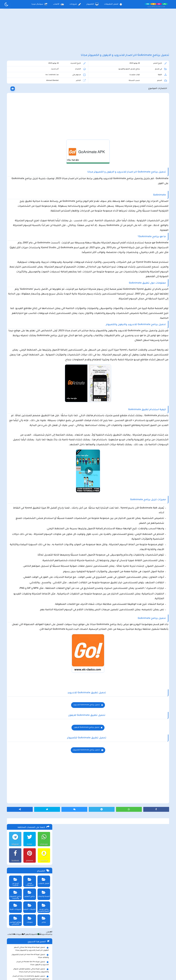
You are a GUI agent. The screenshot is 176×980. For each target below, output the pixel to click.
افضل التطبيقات (113, 4)
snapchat (43, 97)
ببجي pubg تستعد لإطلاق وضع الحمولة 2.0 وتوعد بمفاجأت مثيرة (29, 221)
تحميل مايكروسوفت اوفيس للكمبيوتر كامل (30, 280)
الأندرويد (42, 171)
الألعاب (58, 4)
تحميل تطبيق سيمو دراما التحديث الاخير (31, 257)
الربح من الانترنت (14, 116)
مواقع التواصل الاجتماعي (14, 156)
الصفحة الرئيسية (118, 956)
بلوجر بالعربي (88, 972)
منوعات (29, 155)
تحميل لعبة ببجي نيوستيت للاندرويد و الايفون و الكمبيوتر (29, 274)
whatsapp (43, 80)
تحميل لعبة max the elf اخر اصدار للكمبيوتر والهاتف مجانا (30, 192)
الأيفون (26, 171)
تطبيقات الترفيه (29, 142)
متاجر (43, 155)
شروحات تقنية (14, 142)
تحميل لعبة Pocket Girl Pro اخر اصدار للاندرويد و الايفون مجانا (32, 200)
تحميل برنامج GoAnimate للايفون (112, 842)
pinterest (29, 97)
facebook (14, 97)
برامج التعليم (29, 129)
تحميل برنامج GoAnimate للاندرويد (112, 819)
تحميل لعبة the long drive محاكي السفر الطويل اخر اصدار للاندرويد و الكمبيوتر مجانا (31, 185)
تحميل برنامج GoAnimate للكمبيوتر (112, 864)
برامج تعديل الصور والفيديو (138, 77)
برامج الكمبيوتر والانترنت (14, 130)
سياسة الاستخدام (71, 956)
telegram (14, 80)
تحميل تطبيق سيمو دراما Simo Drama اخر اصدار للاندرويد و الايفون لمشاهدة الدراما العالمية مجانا (29, 230)
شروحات (75, 4)
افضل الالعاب (43, 116)
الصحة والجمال (43, 129)
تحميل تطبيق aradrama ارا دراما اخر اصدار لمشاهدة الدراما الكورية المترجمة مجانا (30, 214)
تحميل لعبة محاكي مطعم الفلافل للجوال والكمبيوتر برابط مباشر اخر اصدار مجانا (30, 207)
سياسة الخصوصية (95, 956)
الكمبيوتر (93, 4)
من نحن (51, 956)
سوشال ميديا (39, 4)
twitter (29, 80)
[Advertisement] (88, 34)
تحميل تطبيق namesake (37, 261)
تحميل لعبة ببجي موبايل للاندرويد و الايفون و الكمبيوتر (30, 266)
